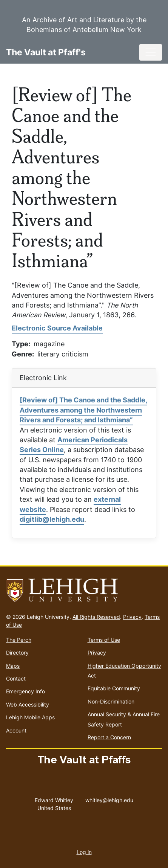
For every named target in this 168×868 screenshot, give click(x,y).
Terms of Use (104, 640)
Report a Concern (109, 737)
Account (16, 730)
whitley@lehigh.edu (109, 798)
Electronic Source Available (57, 328)
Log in (84, 852)
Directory (17, 653)
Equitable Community (114, 688)
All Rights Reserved (96, 617)
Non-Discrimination (111, 701)
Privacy (132, 617)
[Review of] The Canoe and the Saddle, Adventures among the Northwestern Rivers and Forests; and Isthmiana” (83, 410)
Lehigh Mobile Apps (30, 717)
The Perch (19, 640)
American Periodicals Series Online (74, 445)
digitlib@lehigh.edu (52, 519)
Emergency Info (25, 691)
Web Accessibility (28, 704)
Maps (13, 666)
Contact (16, 678)
